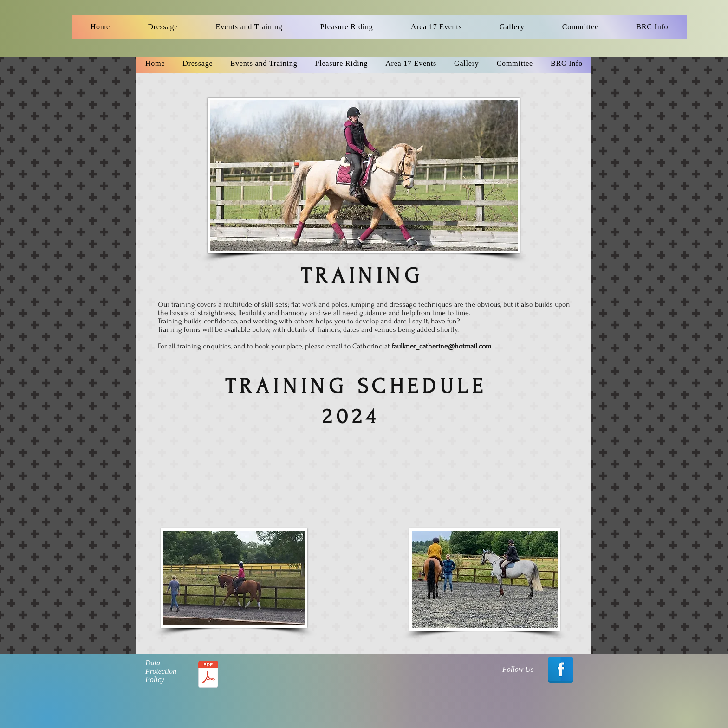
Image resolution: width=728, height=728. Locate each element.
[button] (163, 27)
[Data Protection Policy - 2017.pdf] (208, 675)
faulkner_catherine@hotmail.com (442, 346)
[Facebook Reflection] (561, 670)
